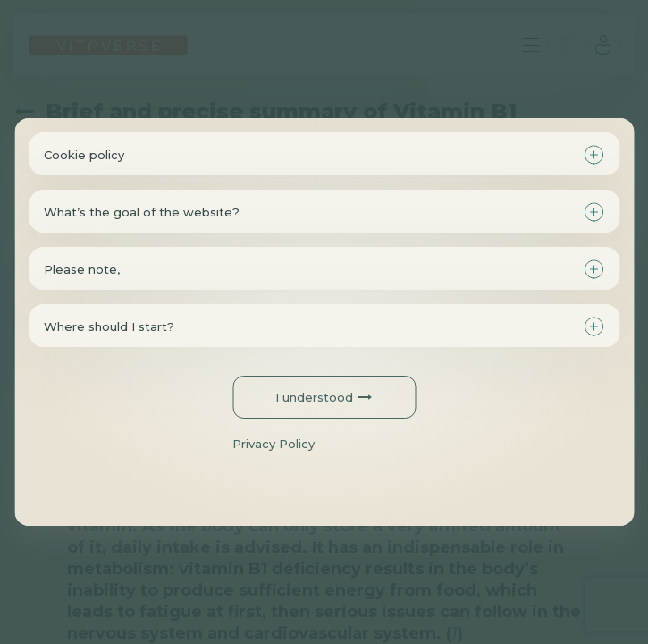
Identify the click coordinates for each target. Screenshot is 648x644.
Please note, (82, 269)
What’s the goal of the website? (142, 212)
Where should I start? (109, 326)
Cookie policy (84, 155)
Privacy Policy (274, 444)
